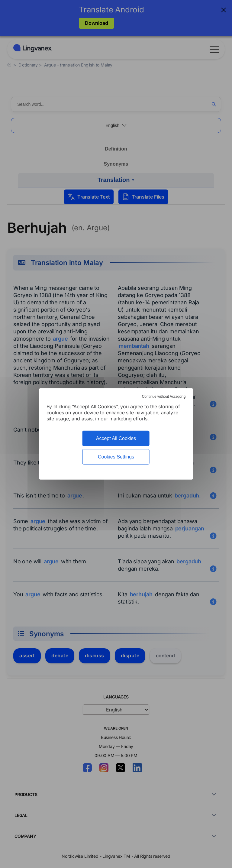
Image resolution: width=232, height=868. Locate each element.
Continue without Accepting (164, 397)
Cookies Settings (116, 457)
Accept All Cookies (116, 438)
